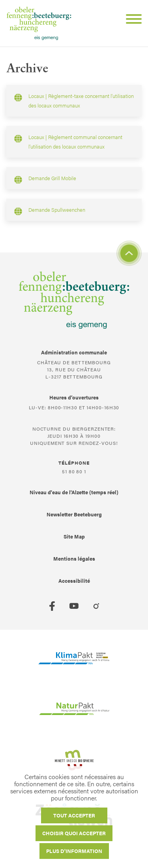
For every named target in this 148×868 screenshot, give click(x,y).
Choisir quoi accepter (74, 833)
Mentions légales (74, 558)
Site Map (74, 536)
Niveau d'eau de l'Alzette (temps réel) (74, 492)
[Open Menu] (131, 20)
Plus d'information (74, 851)
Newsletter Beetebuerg (74, 514)
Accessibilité (74, 581)
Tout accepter (74, 815)
